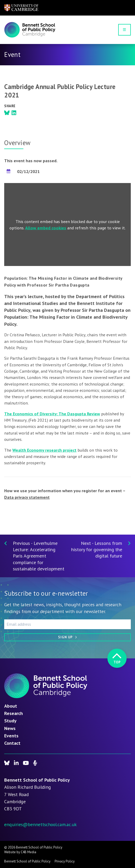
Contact (12, 743)
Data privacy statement (27, 497)
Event (12, 55)
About (11, 706)
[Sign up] (67, 637)
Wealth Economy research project (44, 450)
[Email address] (67, 624)
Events (11, 736)
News (10, 728)
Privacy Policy (65, 861)
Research (14, 713)
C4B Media (28, 852)
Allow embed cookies (46, 228)
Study (10, 721)
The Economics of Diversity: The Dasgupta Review (52, 414)
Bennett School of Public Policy (27, 861)
